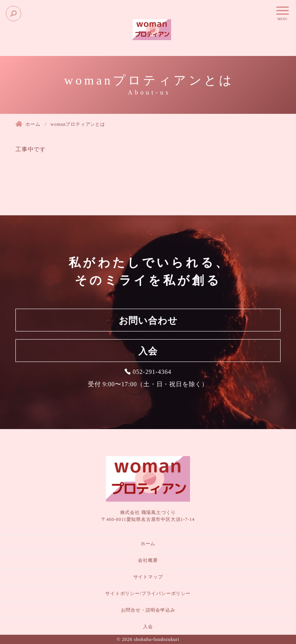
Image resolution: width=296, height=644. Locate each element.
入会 (148, 351)
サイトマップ (148, 577)
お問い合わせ (148, 321)
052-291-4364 (152, 372)
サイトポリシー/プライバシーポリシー (148, 593)
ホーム (148, 544)
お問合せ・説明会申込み (148, 610)
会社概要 (148, 560)
